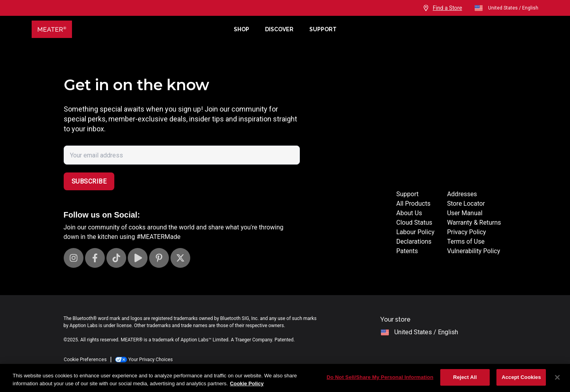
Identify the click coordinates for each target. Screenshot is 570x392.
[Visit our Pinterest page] (159, 258)
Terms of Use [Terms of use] (466, 241)
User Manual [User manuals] (465, 213)
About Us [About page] (409, 213)
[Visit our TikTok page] (116, 258)
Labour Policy (415, 232)
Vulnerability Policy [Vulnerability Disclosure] (473, 251)
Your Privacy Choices (144, 360)
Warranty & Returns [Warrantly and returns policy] (474, 223)
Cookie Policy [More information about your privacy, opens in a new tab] (247, 383)
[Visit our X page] (180, 258)
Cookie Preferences (85, 360)
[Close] (557, 377)
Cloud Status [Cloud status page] (414, 223)
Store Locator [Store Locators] (466, 204)
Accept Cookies (521, 377)
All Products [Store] (413, 204)
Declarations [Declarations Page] (414, 241)
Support (323, 29)
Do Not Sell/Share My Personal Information (380, 377)
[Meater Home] (129, 29)
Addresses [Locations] (462, 194)
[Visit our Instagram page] (74, 258)
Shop (241, 29)
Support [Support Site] (407, 194)
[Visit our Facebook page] (95, 258)
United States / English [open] (506, 8)
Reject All (465, 377)
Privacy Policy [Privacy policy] (467, 232)
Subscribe (89, 181)
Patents (407, 251)
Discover (279, 29)
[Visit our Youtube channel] (138, 258)
